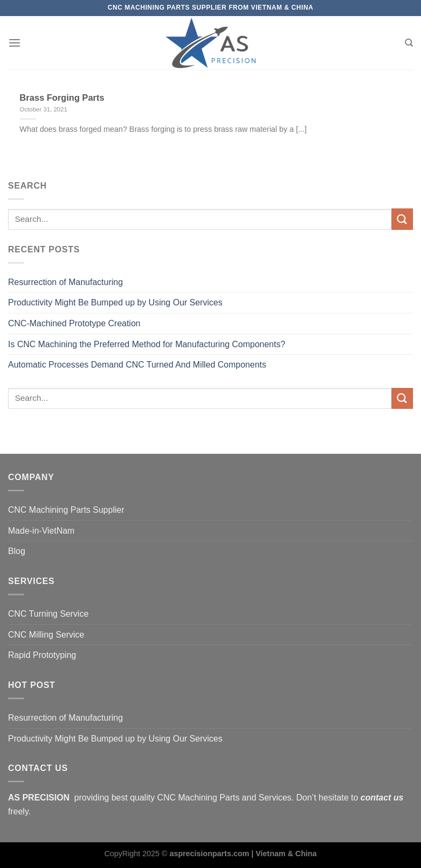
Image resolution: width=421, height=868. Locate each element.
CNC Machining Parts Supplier (66, 510)
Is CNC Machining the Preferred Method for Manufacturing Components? (147, 344)
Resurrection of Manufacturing (65, 282)
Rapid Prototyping (42, 655)
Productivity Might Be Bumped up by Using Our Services (115, 302)
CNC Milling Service (46, 635)
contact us (382, 798)
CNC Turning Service (48, 614)
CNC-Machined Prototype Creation (74, 323)
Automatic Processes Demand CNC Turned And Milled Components (137, 365)
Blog (17, 551)
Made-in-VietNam (41, 531)
